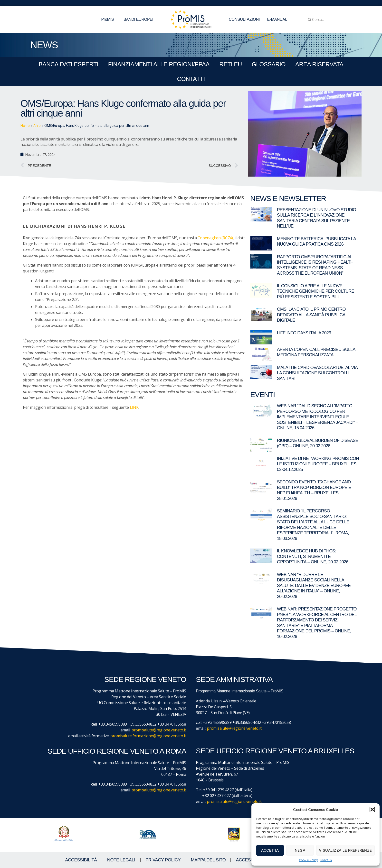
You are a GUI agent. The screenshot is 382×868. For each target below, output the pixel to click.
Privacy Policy (163, 860)
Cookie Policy (309, 860)
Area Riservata (319, 64)
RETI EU (231, 64)
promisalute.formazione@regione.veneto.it (148, 736)
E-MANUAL (277, 19)
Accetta (270, 850)
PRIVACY (326, 860)
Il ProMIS (107, 20)
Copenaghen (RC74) (215, 238)
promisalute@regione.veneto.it (159, 730)
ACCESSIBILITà (81, 860)
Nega (300, 850)
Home (25, 125)
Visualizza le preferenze (345, 850)
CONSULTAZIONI (244, 19)
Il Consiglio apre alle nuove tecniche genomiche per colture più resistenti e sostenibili (316, 291)
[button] (372, 809)
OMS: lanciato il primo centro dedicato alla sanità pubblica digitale (311, 315)
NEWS (44, 45)
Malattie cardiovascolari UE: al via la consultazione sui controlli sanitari (317, 373)
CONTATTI (191, 79)
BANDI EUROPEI (138, 19)
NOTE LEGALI (121, 860)
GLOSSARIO (269, 64)
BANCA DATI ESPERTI (69, 64)
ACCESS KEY (249, 860)
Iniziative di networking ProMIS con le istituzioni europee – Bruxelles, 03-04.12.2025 (318, 464)
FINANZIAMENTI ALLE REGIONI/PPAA (159, 64)
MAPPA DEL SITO (208, 860)
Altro (37, 125)
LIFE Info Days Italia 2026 (304, 333)
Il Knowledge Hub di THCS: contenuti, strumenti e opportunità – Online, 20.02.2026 (313, 556)
